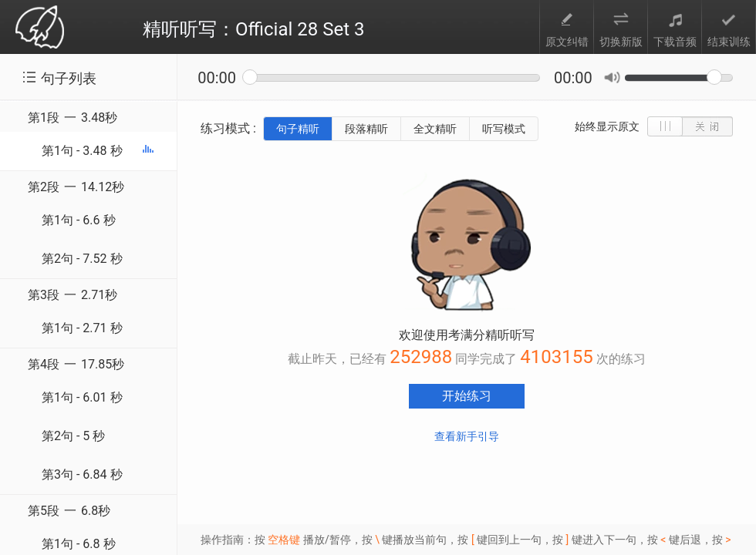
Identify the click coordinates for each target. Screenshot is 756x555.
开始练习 (467, 396)
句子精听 (298, 129)
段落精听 (366, 129)
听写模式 (504, 129)
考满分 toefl (40, 28)
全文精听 (435, 129)
